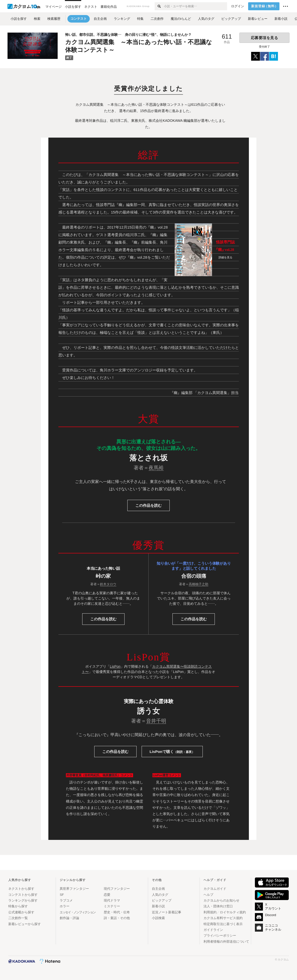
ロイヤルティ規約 (233, 912)
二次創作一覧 (18, 918)
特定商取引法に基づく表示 (223, 924)
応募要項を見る (265, 38)
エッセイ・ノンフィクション (78, 912)
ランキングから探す (23, 900)
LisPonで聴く (172, 752)
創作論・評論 (69, 918)
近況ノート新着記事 (167, 912)
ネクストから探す (21, 889)
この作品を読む (148, 505)
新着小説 (158, 906)
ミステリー (112, 906)
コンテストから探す (23, 895)
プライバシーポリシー (220, 936)
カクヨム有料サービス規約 (223, 918)
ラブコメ (66, 900)
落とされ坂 (148, 458)
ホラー (65, 906)
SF (62, 895)
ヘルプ (208, 895)
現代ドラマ (112, 900)
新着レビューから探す (25, 924)
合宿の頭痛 (194, 576)
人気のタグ (160, 895)
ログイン (238, 6)
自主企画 (158, 889)
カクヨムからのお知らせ (221, 900)
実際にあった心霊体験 (149, 701)
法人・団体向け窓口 (218, 906)
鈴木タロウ (108, 584)
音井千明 (156, 721)
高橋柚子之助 (199, 584)
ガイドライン (213, 930)
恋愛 (107, 895)
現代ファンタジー (117, 889)
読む (103, 619)
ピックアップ (162, 900)
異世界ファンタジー (74, 889)
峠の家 (103, 576)
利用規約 (210, 912)
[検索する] (159, 6)
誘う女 (148, 711)
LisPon (115, 666)
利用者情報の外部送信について (226, 942)
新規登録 (265, 6)
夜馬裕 (156, 468)
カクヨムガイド (215, 889)
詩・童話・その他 (117, 918)
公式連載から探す (21, 912)
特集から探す (18, 906)
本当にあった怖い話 (103, 568)
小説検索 (158, 918)
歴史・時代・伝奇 (117, 912)
